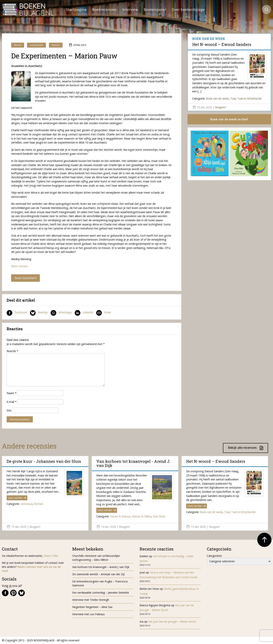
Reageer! (220, 107)
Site (9, 410)
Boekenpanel (155, 9)
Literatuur (26, 504)
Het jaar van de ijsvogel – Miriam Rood (172, 622)
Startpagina (76, 9)
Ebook (18, 45)
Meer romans (20, 266)
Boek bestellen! (25, 278)
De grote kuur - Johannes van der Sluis (44, 461)
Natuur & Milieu (142, 516)
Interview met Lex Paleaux (88, 614)
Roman (56, 45)
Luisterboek (36, 45)
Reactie (12, 351)
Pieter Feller (51, 556)
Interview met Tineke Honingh (91, 600)
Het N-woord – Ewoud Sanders (222, 44)
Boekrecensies (104, 9)
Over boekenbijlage (188, 9)
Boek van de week (217, 98)
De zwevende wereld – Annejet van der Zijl (98, 574)
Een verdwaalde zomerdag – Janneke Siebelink (101, 593)
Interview (130, 9)
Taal (233, 98)
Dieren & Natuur (120, 516)
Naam (12, 393)
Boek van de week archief (229, 119)
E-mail (12, 402)
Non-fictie (159, 516)
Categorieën (214, 556)
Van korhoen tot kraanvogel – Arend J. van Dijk (101, 567)
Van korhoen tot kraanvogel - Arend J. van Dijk (133, 463)
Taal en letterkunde (249, 98)
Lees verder (17, 498)
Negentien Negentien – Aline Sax (93, 607)
